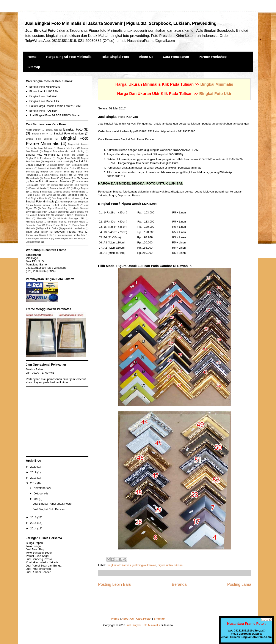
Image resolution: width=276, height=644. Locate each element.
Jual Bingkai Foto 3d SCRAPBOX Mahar (55, 115)
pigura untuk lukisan (170, 565)
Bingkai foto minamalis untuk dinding (64, 151)
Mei (36, 499)
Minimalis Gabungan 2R (71, 219)
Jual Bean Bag (35, 549)
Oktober (39, 493)
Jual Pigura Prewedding (55, 208)
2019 (34, 472)
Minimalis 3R (44, 219)
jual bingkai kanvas (144, 565)
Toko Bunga (33, 546)
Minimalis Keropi (34, 222)
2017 (34, 483)
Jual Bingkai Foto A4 (37, 198)
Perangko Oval (34, 225)
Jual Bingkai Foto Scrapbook (74, 202)
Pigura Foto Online (49, 228)
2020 (34, 467)
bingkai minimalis (47, 168)
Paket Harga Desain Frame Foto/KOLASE (56, 106)
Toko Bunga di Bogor (39, 553)
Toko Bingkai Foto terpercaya (70, 239)
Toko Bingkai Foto (115, 57)
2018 (34, 478)
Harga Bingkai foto (43, 192)
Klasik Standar (58, 212)
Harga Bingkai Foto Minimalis (69, 57)
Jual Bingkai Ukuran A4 (67, 205)
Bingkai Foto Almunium (69, 133)
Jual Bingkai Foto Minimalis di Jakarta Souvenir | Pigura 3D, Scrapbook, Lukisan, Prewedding (121, 23)
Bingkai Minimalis (217, 84)
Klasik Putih (41, 212)
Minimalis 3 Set (63, 215)
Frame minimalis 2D (60, 188)
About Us (146, 57)
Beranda (179, 584)
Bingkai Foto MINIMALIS (45, 87)
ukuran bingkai (33, 242)
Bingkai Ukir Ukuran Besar (55, 172)
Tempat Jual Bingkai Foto (39, 235)
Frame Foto (66, 175)
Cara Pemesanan (176, 57)
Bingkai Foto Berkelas (39, 139)
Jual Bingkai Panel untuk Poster (53, 504)
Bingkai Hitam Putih (60, 165)
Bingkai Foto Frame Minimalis (57, 141)
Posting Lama (239, 584)
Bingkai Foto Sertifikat (43, 96)
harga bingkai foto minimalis (71, 192)
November (41, 488)
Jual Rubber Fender (38, 572)
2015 (34, 523)
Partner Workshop (213, 57)
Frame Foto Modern (49, 185)
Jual (38, 569)
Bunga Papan (34, 543)
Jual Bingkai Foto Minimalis (143, 625)
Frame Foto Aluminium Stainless (50, 181)
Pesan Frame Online (57, 225)
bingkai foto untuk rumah (57, 162)
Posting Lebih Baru (115, 584)
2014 (34, 528)
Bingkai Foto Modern (73, 155)
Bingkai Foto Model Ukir (44, 101)
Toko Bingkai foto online (38, 239)
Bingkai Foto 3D (76, 129)
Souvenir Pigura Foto (69, 232)
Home (32, 57)
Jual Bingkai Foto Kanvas (49, 509)
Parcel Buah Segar (38, 556)
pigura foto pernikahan (74, 228)
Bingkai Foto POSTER (43, 111)
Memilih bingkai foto (40, 215)
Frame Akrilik (49, 175)
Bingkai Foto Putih (66, 158)
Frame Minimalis (38, 188)
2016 (34, 517)
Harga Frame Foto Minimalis (41, 195)
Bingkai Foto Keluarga (41, 148)
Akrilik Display (33, 130)
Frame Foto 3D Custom (76, 178)
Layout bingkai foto (79, 212)
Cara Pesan (144, 619)
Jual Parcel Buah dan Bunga (44, 566)
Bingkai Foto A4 (40, 134)
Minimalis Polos (55, 222)
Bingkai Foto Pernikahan (39, 158)
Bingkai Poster (68, 168)
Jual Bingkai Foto (72, 195)
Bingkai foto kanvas (119, 565)
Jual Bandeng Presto (39, 559)
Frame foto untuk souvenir (75, 185)
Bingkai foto (52, 130)
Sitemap (34, 67)
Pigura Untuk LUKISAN (44, 91)
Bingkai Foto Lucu (67, 148)
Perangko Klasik (76, 222)
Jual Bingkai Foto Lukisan (65, 198)
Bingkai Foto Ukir (215, 94)
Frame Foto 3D (52, 178)
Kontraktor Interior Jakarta (42, 562)
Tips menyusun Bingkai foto (71, 235)
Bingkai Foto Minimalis (41, 155)
